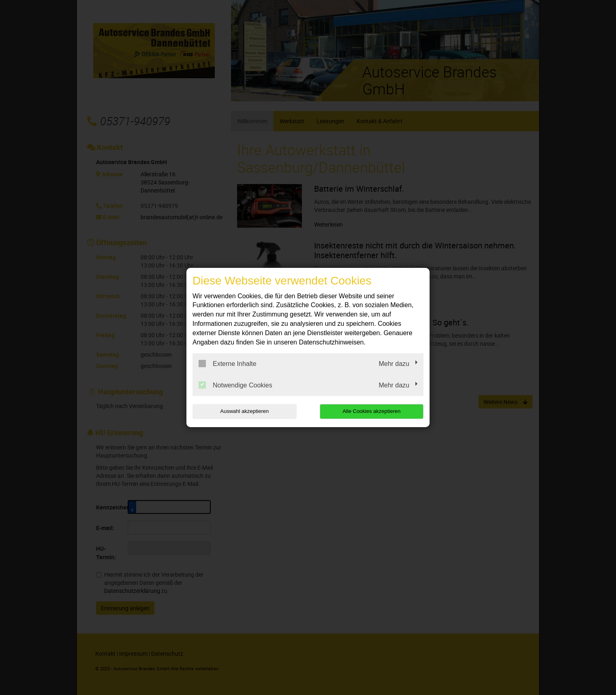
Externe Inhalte (228, 364)
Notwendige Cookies (235, 385)
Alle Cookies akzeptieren (371, 411)
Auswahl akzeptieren (244, 411)
